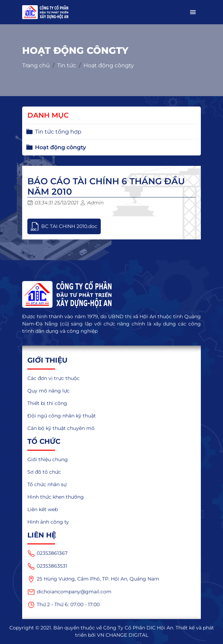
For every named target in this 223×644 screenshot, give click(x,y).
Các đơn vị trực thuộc (53, 378)
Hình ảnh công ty (48, 522)
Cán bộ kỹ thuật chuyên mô (61, 428)
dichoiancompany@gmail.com (69, 592)
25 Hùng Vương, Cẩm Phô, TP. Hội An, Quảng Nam (93, 579)
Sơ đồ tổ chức (44, 472)
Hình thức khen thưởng (56, 497)
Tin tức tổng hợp (58, 132)
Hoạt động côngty (109, 65)
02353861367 (47, 553)
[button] (193, 12)
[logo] (111, 295)
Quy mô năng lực (48, 391)
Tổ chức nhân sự (47, 484)
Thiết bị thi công (47, 403)
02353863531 (47, 566)
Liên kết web (43, 509)
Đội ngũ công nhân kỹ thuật (62, 416)
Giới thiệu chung (48, 459)
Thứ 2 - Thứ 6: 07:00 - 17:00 (64, 605)
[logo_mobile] (45, 12)
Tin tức (67, 65)
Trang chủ (36, 65)
